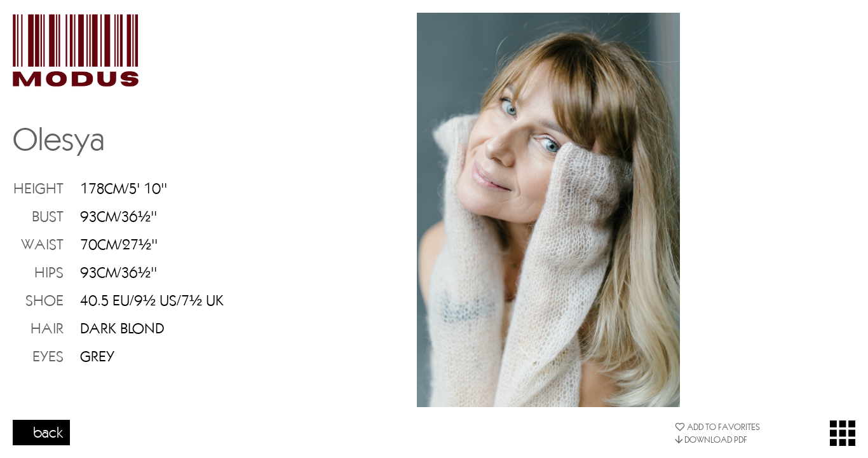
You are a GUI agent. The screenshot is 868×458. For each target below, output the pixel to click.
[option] (548, 210)
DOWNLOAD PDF (711, 440)
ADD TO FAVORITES (717, 427)
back (48, 432)
